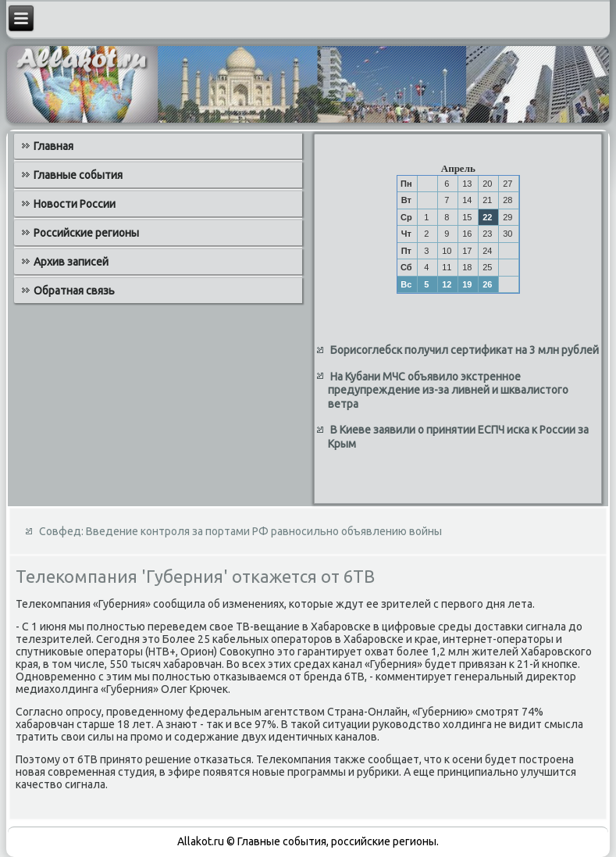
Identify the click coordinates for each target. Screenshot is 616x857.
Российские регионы (86, 233)
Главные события (78, 175)
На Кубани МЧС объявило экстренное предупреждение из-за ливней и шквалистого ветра (448, 390)
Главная (53, 146)
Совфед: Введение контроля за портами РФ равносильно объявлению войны (240, 531)
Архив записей (71, 262)
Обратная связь (74, 291)
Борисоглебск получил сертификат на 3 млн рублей (465, 350)
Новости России (75, 204)
